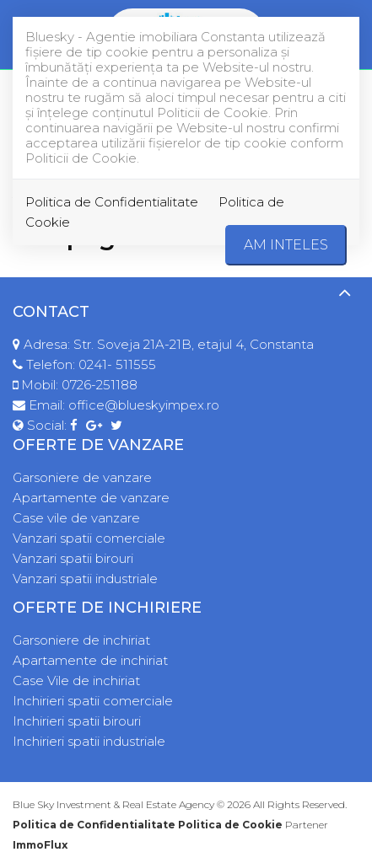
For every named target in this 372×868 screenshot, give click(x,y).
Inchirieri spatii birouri (77, 721)
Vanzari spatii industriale (85, 579)
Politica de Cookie (230, 825)
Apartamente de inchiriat (90, 660)
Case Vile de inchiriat (76, 680)
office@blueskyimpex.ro (144, 405)
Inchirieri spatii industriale (89, 741)
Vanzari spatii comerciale (89, 538)
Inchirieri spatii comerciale (93, 701)
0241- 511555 (117, 364)
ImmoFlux (40, 845)
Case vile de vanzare (76, 518)
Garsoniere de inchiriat (81, 640)
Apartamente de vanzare (91, 498)
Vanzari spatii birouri (73, 558)
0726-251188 (100, 385)
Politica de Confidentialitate (112, 202)
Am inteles (286, 245)
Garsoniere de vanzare (82, 477)
